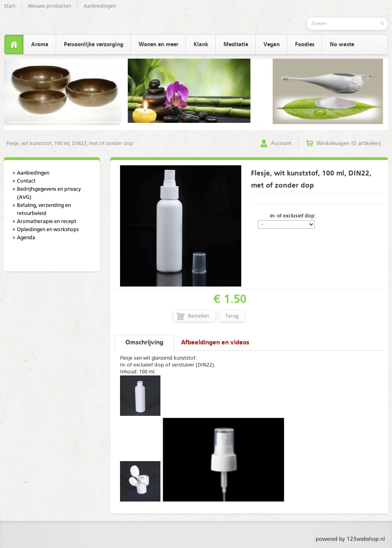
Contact (26, 181)
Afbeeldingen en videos (215, 343)
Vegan (272, 44)
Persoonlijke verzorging (94, 44)
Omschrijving (144, 343)
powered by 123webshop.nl (350, 539)
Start (10, 6)
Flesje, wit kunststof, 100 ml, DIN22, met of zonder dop (70, 144)
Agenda (26, 238)
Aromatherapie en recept (47, 222)
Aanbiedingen (100, 6)
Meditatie (236, 44)
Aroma (40, 44)
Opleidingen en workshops (48, 230)
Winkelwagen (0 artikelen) (349, 143)
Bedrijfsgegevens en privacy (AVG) (49, 193)
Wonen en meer (158, 44)
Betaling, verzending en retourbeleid (44, 210)
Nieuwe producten (50, 6)
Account (281, 143)
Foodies (305, 44)
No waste (342, 44)
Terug (232, 316)
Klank (201, 44)
